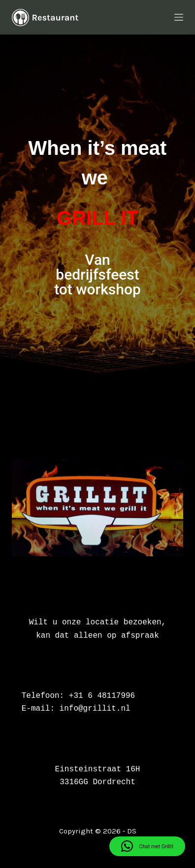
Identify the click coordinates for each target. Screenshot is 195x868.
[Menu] (179, 17)
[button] (147, 846)
